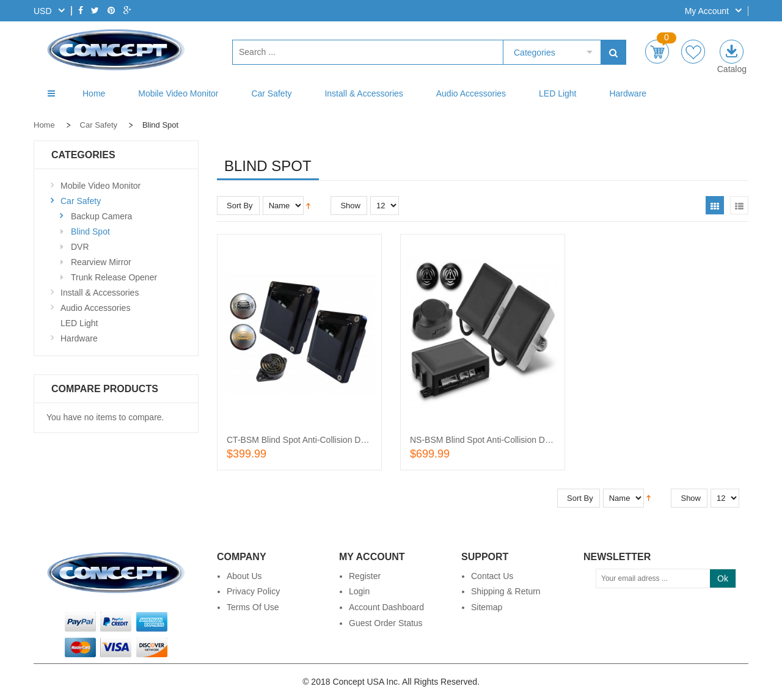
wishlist (693, 52)
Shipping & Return (506, 591)
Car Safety (99, 125)
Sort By (240, 206)
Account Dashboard (386, 607)
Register (365, 576)
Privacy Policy (253, 591)
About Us (244, 576)
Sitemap (487, 607)
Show (350, 206)
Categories (535, 53)
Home (44, 125)
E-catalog (732, 52)
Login (359, 591)
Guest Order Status (386, 623)
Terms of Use (253, 607)
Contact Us (492, 576)
